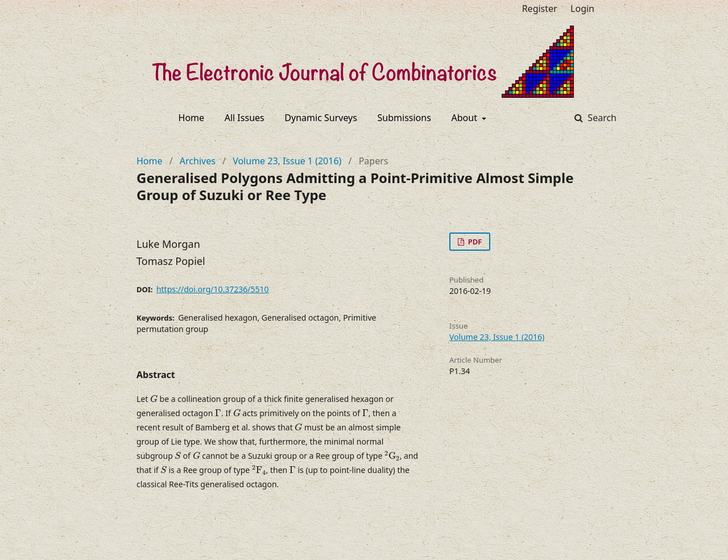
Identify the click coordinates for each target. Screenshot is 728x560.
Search (601, 118)
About (466, 118)
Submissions (404, 118)
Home (192, 118)
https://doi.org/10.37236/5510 (213, 289)
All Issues (245, 118)
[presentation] (154, 399)
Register (540, 9)
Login (582, 9)
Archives (198, 161)
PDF (474, 242)
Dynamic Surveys (321, 118)
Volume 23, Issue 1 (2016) (287, 161)
